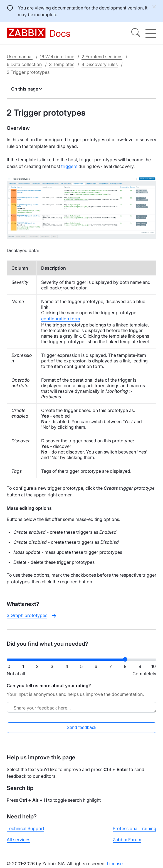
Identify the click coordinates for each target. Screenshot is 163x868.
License (115, 864)
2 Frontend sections (102, 57)
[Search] (136, 33)
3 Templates (62, 64)
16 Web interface (57, 57)
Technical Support (25, 828)
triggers (69, 166)
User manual (20, 57)
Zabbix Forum (127, 840)
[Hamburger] (151, 33)
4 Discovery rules (100, 64)
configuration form (61, 319)
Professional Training (134, 828)
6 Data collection (24, 64)
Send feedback (82, 727)
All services (18, 840)
